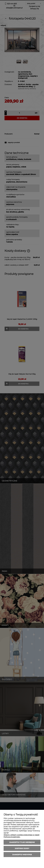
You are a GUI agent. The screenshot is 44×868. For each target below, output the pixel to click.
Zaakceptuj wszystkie (22, 855)
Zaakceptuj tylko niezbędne (22, 842)
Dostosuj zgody (22, 848)
